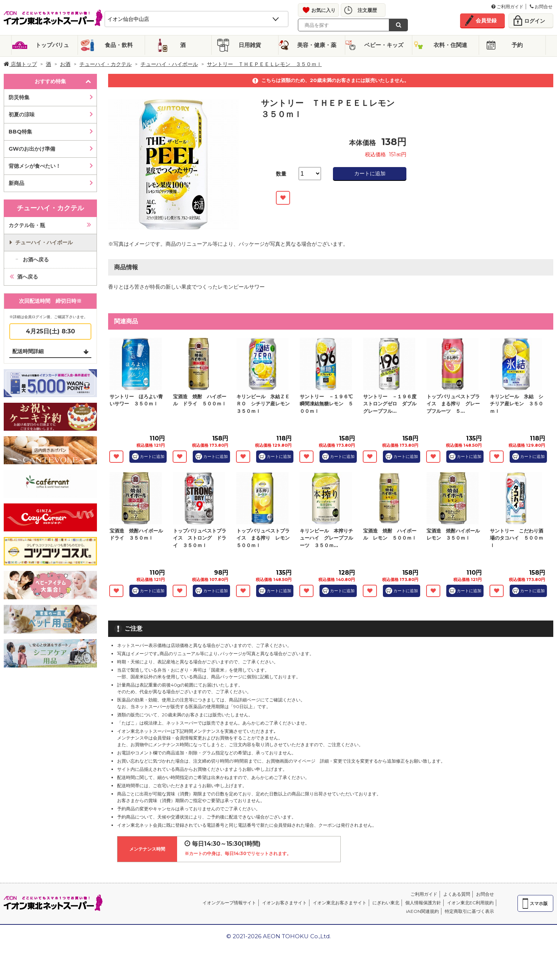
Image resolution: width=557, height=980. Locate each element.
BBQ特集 (20, 132)
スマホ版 (539, 903)
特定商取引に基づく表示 (469, 911)
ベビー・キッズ (384, 45)
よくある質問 (457, 894)
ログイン (535, 21)
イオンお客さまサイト (284, 903)
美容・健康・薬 (317, 45)
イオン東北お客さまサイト (340, 903)
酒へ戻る (28, 277)
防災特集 (19, 97)
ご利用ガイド (507, 7)
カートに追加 (370, 173)
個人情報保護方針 (423, 903)
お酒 (65, 64)
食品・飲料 (119, 45)
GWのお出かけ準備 (32, 149)
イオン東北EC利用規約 (470, 903)
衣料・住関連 (450, 45)
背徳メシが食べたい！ (35, 166)
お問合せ (541, 7)
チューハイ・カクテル (106, 64)
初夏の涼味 (22, 114)
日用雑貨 (250, 45)
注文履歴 (367, 10)
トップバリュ (52, 45)
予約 (517, 45)
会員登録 (486, 21)
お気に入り (323, 10)
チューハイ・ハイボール (169, 64)
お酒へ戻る (36, 260)
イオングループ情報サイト (229, 903)
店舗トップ (20, 64)
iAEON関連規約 (422, 911)
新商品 (16, 183)
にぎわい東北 (386, 903)
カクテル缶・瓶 (27, 225)
